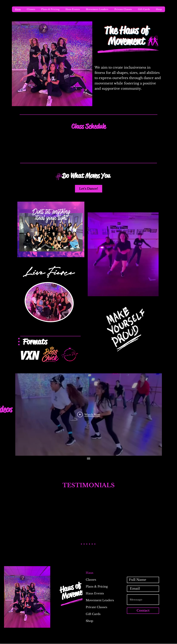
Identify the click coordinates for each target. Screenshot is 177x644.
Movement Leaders (98, 600)
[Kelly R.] (89, 544)
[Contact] (143, 611)
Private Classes (97, 607)
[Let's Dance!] (89, 189)
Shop (89, 621)
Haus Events (95, 593)
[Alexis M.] (81, 544)
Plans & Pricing (97, 587)
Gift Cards (93, 614)
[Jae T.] (92, 544)
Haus (90, 573)
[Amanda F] (84, 544)
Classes (91, 580)
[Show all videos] (89, 459)
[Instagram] (158, 642)
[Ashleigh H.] (87, 544)
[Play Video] (88, 414)
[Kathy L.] (95, 544)
